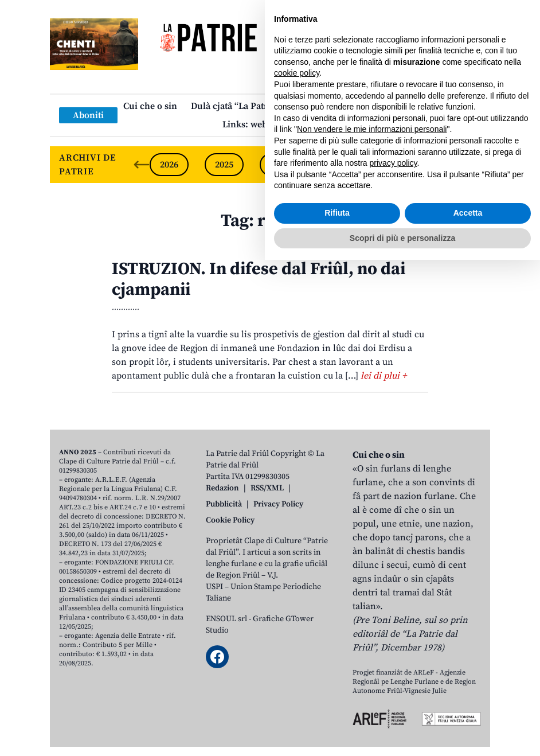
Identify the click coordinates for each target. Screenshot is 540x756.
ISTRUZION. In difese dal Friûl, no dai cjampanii (259, 279)
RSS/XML (267, 488)
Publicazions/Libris (371, 106)
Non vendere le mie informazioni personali (372, 625)
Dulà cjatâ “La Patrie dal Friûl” (254, 106)
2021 (444, 165)
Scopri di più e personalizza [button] (402, 734)
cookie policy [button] (297, 569)
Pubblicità (224, 504)
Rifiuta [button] (337, 709)
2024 (279, 165)
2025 (224, 165)
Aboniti (88, 115)
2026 (169, 165)
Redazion (222, 488)
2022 (389, 165)
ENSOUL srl (226, 619)
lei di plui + (384, 376)
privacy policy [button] (394, 659)
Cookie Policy (230, 520)
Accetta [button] (468, 709)
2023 (334, 165)
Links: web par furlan (267, 124)
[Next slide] (472, 165)
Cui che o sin (150, 106)
